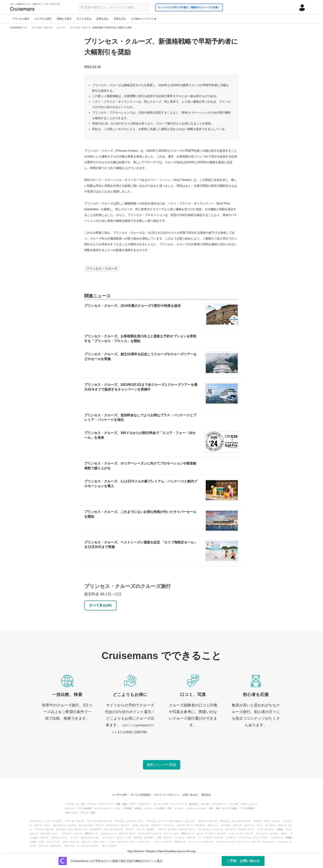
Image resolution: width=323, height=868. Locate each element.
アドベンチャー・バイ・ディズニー (46, 821)
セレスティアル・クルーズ (91, 825)
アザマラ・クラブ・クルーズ (267, 821)
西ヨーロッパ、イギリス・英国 (80, 813)
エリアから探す (43, 19)
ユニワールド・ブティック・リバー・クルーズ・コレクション (245, 842)
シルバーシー (277, 838)
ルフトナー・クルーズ (72, 833)
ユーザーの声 (119, 795)
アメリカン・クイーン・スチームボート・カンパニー (171, 821)
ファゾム (130, 829)
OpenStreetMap (167, 851)
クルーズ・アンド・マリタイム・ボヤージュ (197, 825)
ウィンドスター (109, 846)
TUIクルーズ (180, 842)
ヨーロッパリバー (103, 808)
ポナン (284, 833)
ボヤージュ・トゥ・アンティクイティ (82, 846)
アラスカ (91, 804)
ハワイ (117, 808)
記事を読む (103, 19)
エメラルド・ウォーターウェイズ (71, 829)
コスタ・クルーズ (140, 825)
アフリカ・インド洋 (75, 804)
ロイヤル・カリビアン (144, 838)
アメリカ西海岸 (247, 808)
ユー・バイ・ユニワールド (201, 842)
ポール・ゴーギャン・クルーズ (211, 833)
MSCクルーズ (91, 833)
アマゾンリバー (106, 804)
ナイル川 (179, 808)
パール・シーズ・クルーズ (241, 833)
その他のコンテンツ (144, 19)
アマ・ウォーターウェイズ (99, 821)
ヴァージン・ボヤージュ (50, 846)
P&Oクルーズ (188, 833)
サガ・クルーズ (164, 838)
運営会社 (206, 795)
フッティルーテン (266, 829)
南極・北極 (121, 804)
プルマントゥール (59, 838)
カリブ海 (233, 804)
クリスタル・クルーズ (231, 825)
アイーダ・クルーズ (75, 821)
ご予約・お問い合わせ (243, 861)
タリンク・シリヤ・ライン (94, 842)
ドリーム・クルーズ (44, 829)
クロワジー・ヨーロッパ (162, 825)
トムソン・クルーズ (162, 842)
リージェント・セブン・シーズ (117, 838)
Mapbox (152, 851)
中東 (170, 808)
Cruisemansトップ (18, 28)
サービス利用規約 (140, 795)
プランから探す (21, 19)
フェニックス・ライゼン (267, 833)
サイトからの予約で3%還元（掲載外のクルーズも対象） (189, 7)
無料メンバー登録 (161, 765)
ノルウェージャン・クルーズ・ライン (118, 833)
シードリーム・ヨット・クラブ (253, 838)
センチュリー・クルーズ (118, 825)
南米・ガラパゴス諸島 (226, 808)
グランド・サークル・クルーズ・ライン (177, 829)
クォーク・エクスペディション (85, 838)
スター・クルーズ (70, 842)
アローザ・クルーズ (208, 821)
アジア (133, 804)
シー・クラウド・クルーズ (210, 838)
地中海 (138, 808)
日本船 (280, 829)
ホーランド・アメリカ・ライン (240, 829)
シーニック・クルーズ (185, 838)
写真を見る (120, 19)
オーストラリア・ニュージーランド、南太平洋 (176, 804)
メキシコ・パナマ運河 (154, 808)
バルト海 (205, 804)
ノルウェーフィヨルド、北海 (199, 808)
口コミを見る (84, 19)
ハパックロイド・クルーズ (210, 829)
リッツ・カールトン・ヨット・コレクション (130, 842)
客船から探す (64, 19)
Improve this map (186, 851)
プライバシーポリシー (166, 795)
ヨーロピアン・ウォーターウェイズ (106, 829)
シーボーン (231, 838)
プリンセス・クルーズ (102, 268)
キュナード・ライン (253, 825)
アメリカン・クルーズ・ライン (129, 821)
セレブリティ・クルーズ (64, 825)
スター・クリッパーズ (49, 842)
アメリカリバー (219, 804)
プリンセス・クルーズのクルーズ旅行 (128, 586)
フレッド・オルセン (146, 829)
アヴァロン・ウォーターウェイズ (235, 821)
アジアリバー (145, 804)
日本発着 (128, 808)
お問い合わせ (190, 795)
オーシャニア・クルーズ (150, 833)
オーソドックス (171, 833)
